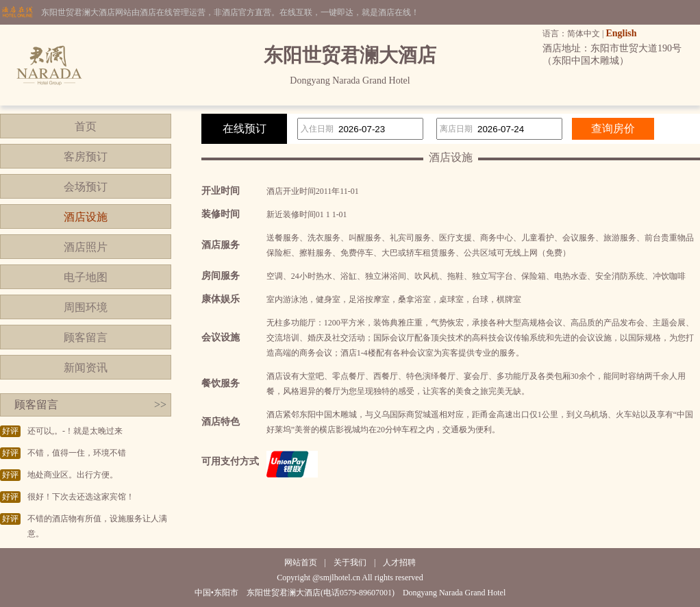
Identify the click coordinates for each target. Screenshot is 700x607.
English (621, 33)
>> (160, 405)
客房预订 (86, 157)
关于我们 (350, 562)
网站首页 (301, 562)
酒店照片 (86, 247)
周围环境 (86, 307)
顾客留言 (86, 337)
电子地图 (86, 277)
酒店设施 (86, 217)
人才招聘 (399, 562)
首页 (86, 126)
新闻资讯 (86, 368)
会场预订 (86, 187)
